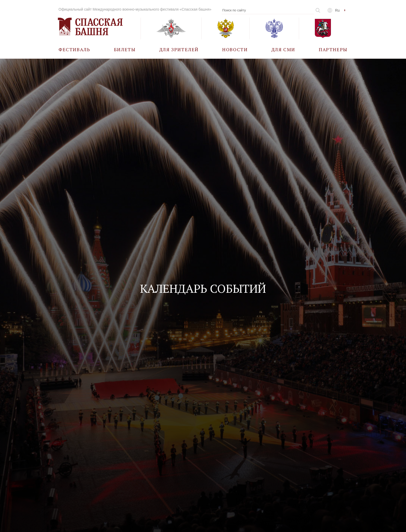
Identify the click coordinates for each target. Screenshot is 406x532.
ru (337, 10)
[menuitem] (74, 49)
